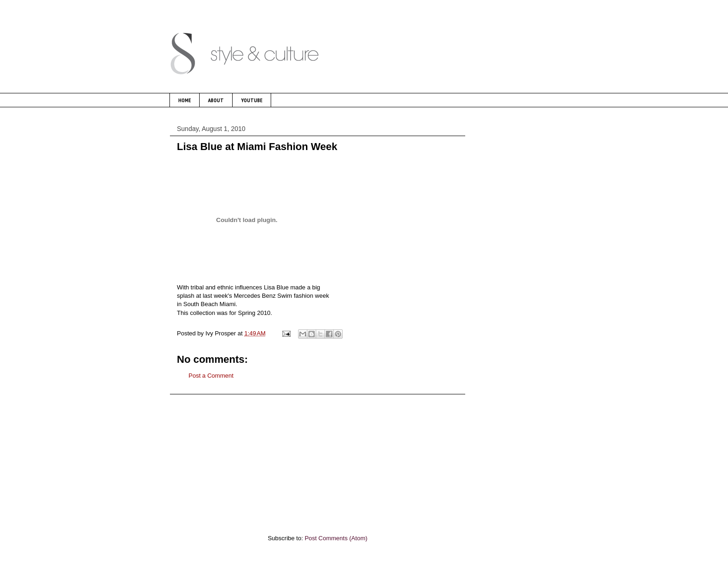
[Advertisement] (318, 459)
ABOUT (216, 100)
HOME (185, 100)
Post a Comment (211, 376)
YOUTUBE (252, 100)
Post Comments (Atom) (336, 538)
